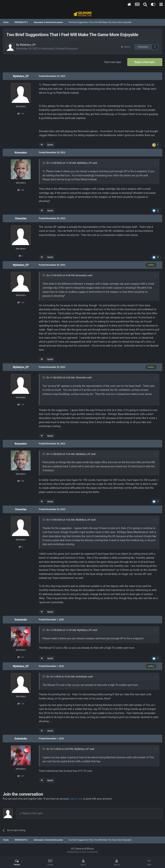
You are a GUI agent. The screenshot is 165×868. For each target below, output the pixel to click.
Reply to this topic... (32, 813)
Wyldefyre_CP (28, 45)
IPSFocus (89, 849)
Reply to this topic (145, 62)
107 (21, 657)
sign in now (76, 799)
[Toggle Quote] (44, 163)
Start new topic (113, 62)
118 (21, 114)
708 (21, 190)
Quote (50, 145)
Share (126, 47)
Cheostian (21, 218)
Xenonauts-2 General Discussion (60, 49)
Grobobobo (21, 620)
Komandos (21, 153)
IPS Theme (76, 849)
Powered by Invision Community (82, 852)
